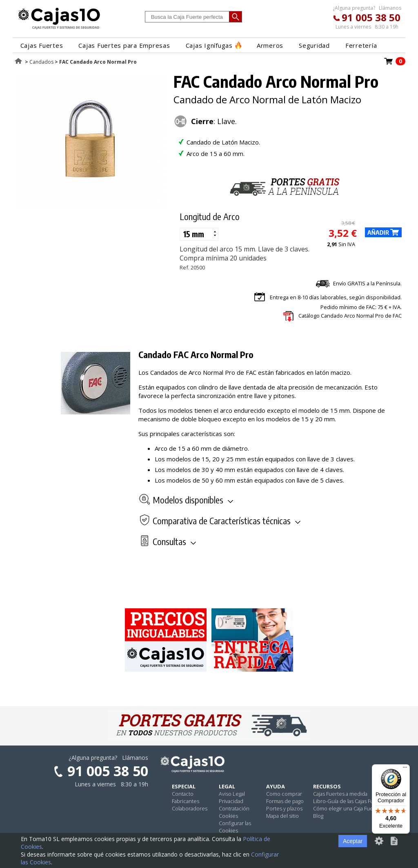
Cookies (228, 816)
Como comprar (284, 794)
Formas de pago (285, 801)
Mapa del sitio (282, 816)
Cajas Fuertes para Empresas (124, 45)
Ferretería (361, 45)
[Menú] (405, 769)
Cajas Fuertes (42, 45)
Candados (41, 62)
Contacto (183, 794)
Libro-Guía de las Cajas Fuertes (350, 801)
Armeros (270, 45)
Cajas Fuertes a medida (340, 794)
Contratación (234, 808)
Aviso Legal (232, 794)
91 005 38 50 (371, 17)
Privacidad (231, 801)
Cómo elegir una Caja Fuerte (347, 808)
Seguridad (314, 45)
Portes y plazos (284, 808)
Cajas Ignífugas (213, 45)
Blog (318, 816)
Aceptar (353, 841)
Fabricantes (186, 801)
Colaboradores (190, 808)
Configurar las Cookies (235, 827)
